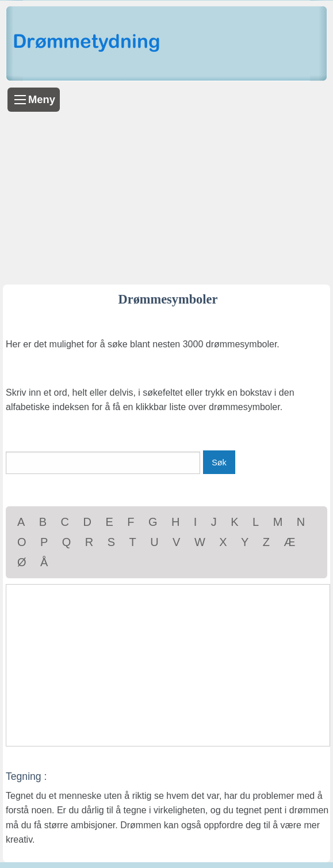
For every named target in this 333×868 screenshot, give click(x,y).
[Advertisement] (166, 198)
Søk (219, 463)
